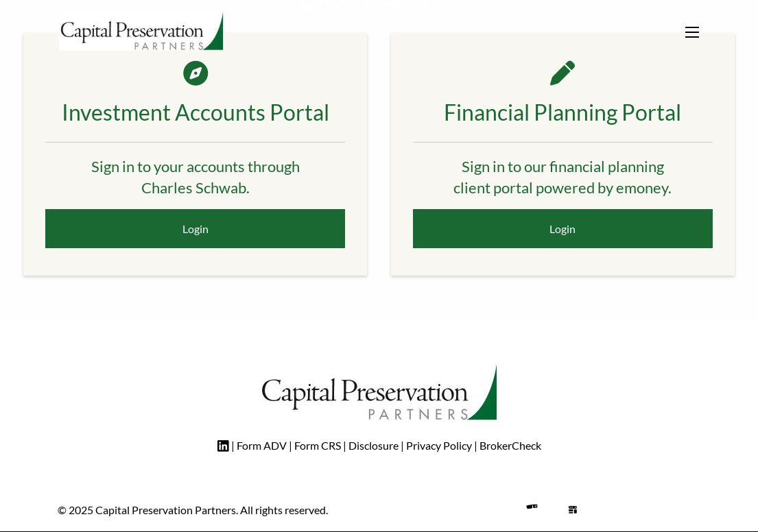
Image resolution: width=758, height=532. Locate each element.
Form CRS (318, 445)
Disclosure (375, 445)
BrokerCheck (510, 445)
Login (196, 229)
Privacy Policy (439, 445)
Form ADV (262, 445)
